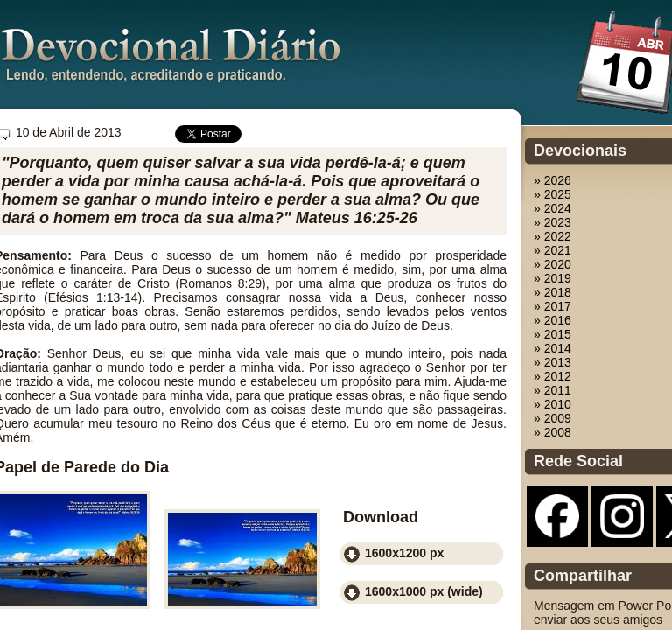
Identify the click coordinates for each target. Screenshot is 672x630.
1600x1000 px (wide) (424, 591)
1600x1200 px (404, 553)
